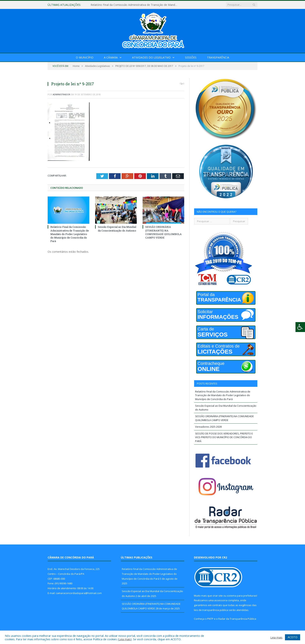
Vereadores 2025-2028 (208, 427)
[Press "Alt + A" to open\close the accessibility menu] (300, 327)
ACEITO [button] (293, 637)
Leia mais (125, 639)
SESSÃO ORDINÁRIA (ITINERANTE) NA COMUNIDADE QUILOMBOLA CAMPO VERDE (163, 232)
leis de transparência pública (211, 610)
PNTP (210, 619)
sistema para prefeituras (242, 596)
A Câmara (111, 57)
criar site (218, 596)
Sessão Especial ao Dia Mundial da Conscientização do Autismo (117, 229)
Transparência (218, 57)
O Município (85, 57)
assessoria (221, 600)
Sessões (191, 57)
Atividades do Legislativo (151, 57)
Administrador (61, 94)
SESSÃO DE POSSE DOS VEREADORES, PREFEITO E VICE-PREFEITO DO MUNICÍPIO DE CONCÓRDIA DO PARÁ (224, 437)
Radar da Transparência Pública (237, 619)
